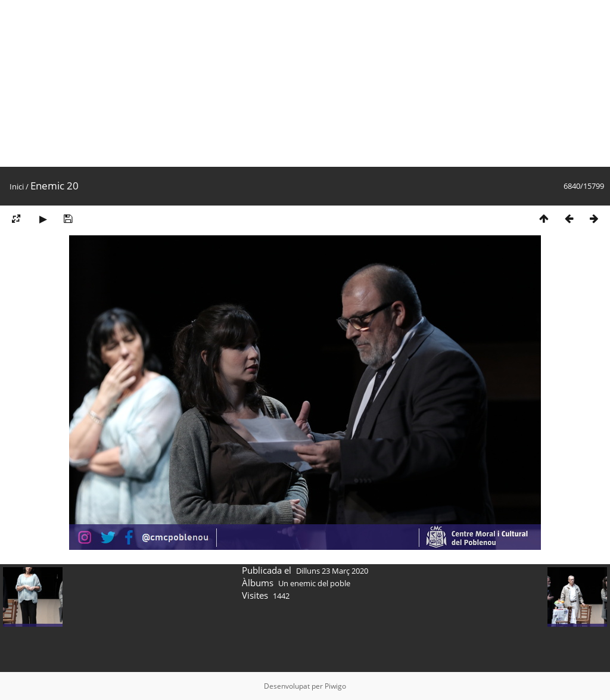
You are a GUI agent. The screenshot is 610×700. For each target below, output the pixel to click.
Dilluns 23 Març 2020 (332, 571)
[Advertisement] (305, 83)
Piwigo (335, 686)
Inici (17, 186)
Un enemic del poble (314, 583)
